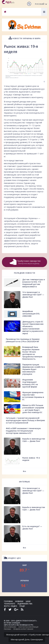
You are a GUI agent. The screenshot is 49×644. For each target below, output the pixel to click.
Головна (8, 601)
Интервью (25, 482)
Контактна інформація (28, 627)
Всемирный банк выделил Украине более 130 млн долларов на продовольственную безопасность (32, 353)
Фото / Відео (10, 606)
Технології (9, 604)
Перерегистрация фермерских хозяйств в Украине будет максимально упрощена (34, 369)
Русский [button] (41, 4)
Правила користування (23, 629)
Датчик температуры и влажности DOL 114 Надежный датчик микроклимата (34, 283)
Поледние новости (25, 273)
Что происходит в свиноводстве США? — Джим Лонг (33, 295)
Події (22, 606)
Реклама (7, 629)
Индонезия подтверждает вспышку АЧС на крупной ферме (30, 383)
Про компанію (10, 627)
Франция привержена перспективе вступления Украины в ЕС (33, 396)
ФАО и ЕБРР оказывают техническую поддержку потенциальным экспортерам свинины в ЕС (23, 431)
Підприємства (25, 604)
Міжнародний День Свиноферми (27, 639)
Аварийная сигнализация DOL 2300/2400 (31, 314)
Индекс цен (12, 558)
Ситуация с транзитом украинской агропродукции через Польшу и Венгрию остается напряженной (25, 420)
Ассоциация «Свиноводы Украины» (21, 218)
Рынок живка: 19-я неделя (31, 459)
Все (24, 471)
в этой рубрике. (11, 210)
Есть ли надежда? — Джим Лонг (32, 527)
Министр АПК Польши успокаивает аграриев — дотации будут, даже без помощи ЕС (33, 409)
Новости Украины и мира (24, 38)
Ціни (28, 601)
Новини (19, 601)
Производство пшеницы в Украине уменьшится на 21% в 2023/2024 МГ (23, 340)
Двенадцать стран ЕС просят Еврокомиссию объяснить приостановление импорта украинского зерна (33, 328)
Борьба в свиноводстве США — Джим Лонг (34, 440)
